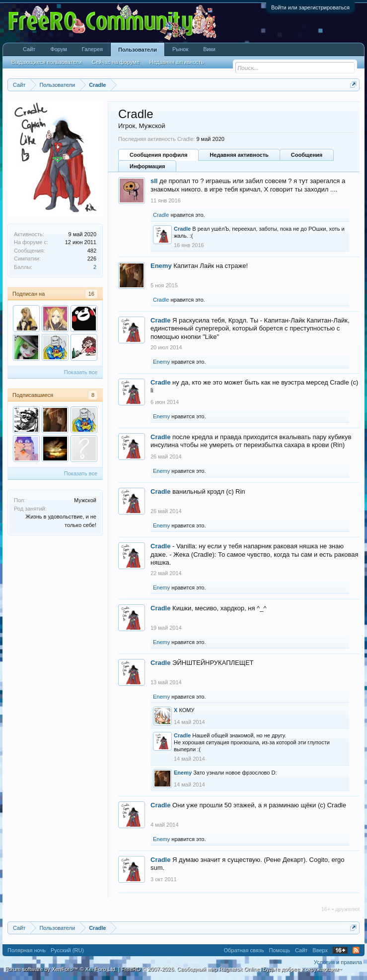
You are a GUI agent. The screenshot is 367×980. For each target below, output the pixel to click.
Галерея (92, 49)
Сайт (29, 49)
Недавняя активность (239, 155)
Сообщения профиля (158, 155)
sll (154, 181)
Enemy (161, 266)
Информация (147, 166)
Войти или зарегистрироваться (310, 7)
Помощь (279, 950)
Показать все (81, 372)
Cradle (161, 215)
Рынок (180, 49)
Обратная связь (244, 950)
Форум (58, 49)
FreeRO (231, 969)
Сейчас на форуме (116, 62)
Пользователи (138, 50)
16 (91, 294)
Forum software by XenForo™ (61, 969)
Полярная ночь (27, 950)
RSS (356, 950)
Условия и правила (338, 962)
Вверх (320, 950)
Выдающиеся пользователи (47, 62)
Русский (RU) (67, 950)
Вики (209, 49)
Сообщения (307, 155)
